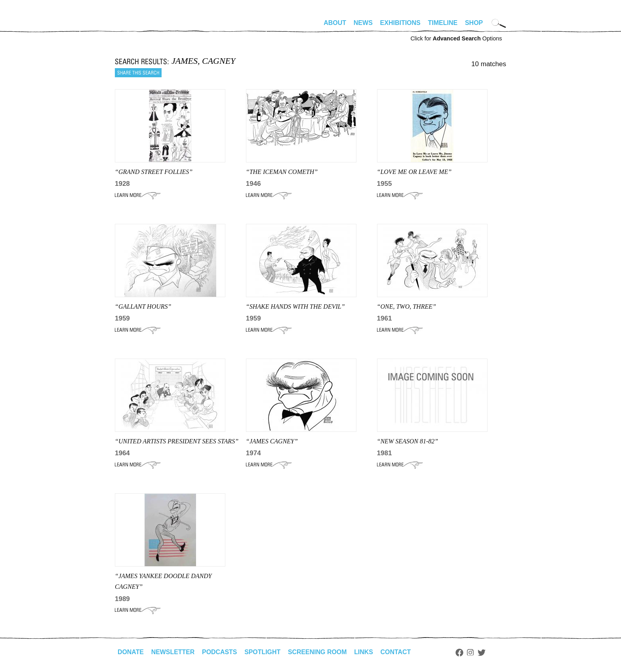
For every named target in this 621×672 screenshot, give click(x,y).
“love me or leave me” (414, 172)
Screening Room (318, 652)
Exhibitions (400, 23)
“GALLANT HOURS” (143, 306)
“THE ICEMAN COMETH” (282, 172)
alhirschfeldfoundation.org (139, 26)
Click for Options (456, 38)
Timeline (443, 23)
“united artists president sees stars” (177, 441)
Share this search (138, 73)
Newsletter (173, 652)
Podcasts (220, 652)
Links (365, 652)
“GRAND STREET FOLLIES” (154, 172)
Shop (474, 23)
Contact (397, 652)
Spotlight (263, 652)
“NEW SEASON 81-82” (408, 441)
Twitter (483, 653)
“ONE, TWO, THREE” (407, 306)
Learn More (138, 195)
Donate (131, 652)
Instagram (472, 653)
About (335, 23)
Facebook (461, 653)
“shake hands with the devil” (295, 306)
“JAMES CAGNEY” (272, 441)
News (363, 23)
